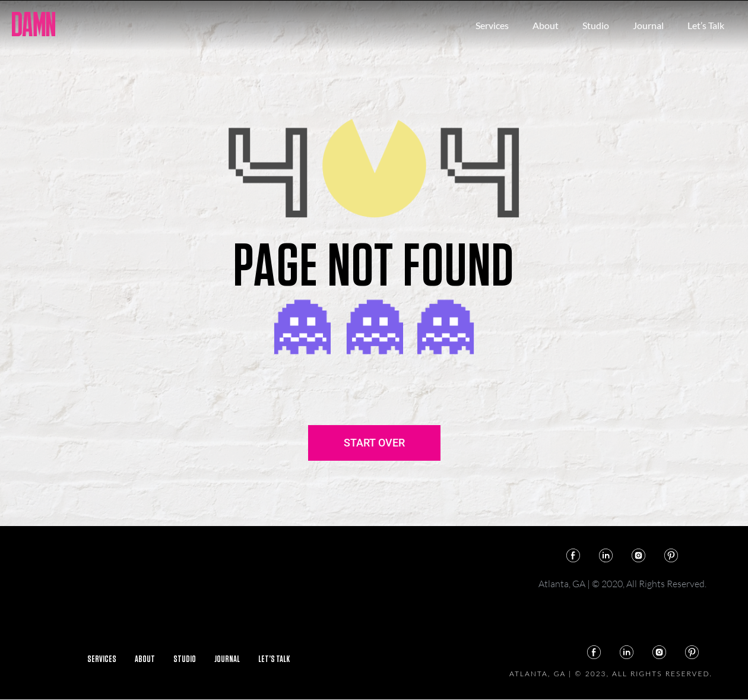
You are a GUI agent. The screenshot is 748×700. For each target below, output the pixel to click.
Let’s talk (706, 25)
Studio (596, 25)
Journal (648, 25)
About (546, 25)
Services (492, 25)
